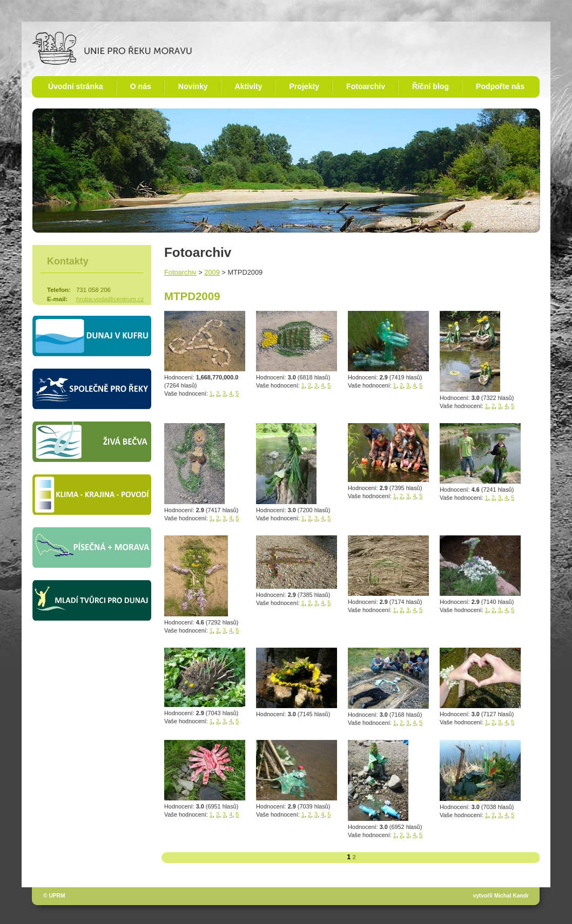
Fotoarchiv (366, 86)
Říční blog (430, 86)
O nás (141, 86)
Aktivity (249, 86)
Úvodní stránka (76, 86)
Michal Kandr (512, 896)
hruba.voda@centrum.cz (110, 299)
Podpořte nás (500, 86)
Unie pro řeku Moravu (112, 48)
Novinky (193, 86)
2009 (212, 272)
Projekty (304, 86)
